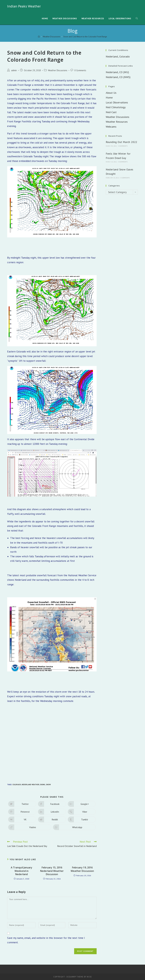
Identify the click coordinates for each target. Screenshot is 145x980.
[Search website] (137, 19)
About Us (111, 93)
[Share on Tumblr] (82, 819)
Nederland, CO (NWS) (118, 77)
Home (109, 98)
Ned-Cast (111, 112)
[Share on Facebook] (52, 804)
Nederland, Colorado (118, 56)
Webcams (111, 127)
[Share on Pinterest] (22, 812)
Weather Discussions (58, 70)
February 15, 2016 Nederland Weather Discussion (52, 871)
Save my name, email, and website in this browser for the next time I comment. (46, 940)
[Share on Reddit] (52, 819)
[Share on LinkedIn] (52, 812)
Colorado (17, 785)
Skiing (43, 785)
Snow (48, 785)
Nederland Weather (31, 785)
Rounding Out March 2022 (121, 142)
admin (14, 70)
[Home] (39, 37)
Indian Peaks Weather (24, 6)
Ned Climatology (116, 107)
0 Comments (80, 70)
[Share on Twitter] (22, 804)
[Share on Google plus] (82, 804)
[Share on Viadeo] (30, 827)
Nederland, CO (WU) (117, 72)
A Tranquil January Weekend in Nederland (22, 871)
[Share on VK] (22, 819)
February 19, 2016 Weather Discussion (82, 869)
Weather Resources (117, 122)
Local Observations (117, 102)
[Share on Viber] (82, 812)
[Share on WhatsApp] (74, 827)
